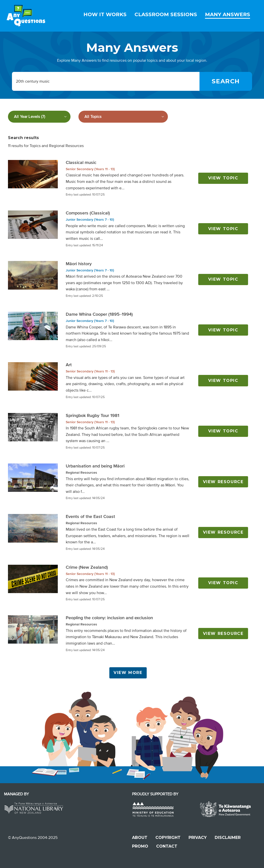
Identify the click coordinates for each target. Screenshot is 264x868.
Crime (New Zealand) (87, 567)
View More (128, 673)
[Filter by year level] (39, 117)
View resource (223, 482)
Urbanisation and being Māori (95, 466)
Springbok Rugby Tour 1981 (93, 415)
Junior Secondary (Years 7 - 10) (90, 220)
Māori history (79, 264)
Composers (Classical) (88, 213)
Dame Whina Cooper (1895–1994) (99, 314)
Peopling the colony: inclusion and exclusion (109, 618)
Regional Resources (81, 473)
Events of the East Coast (90, 516)
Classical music (81, 162)
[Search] (226, 81)
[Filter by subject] (123, 117)
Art (69, 365)
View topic (223, 178)
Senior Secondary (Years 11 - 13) (90, 169)
